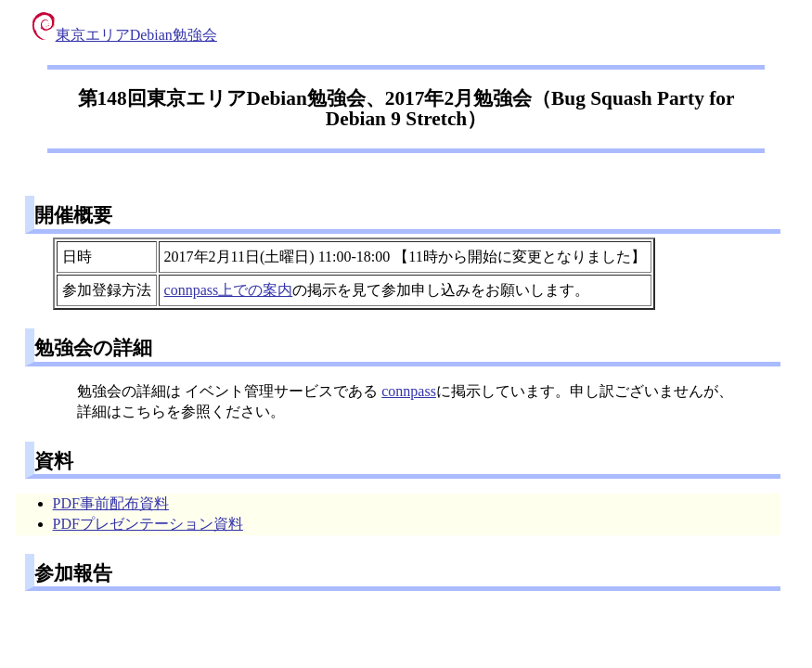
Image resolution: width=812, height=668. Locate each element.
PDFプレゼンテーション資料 (148, 524)
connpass (409, 391)
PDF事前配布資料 (111, 503)
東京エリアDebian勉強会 (125, 35)
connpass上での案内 (229, 290)
